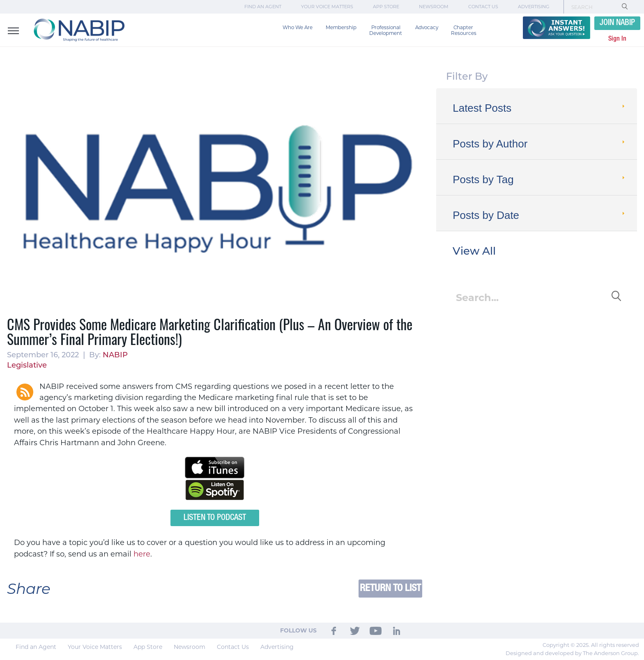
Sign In (617, 39)
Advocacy (427, 28)
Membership (341, 28)
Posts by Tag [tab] (539, 179)
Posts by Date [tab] (539, 215)
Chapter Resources (464, 30)
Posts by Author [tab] (539, 144)
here (142, 554)
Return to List (390, 588)
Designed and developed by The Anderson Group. (572, 653)
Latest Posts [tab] (539, 108)
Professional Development (386, 30)
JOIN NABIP (617, 23)
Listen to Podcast (215, 518)
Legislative (27, 365)
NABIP (115, 355)
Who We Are (298, 28)
